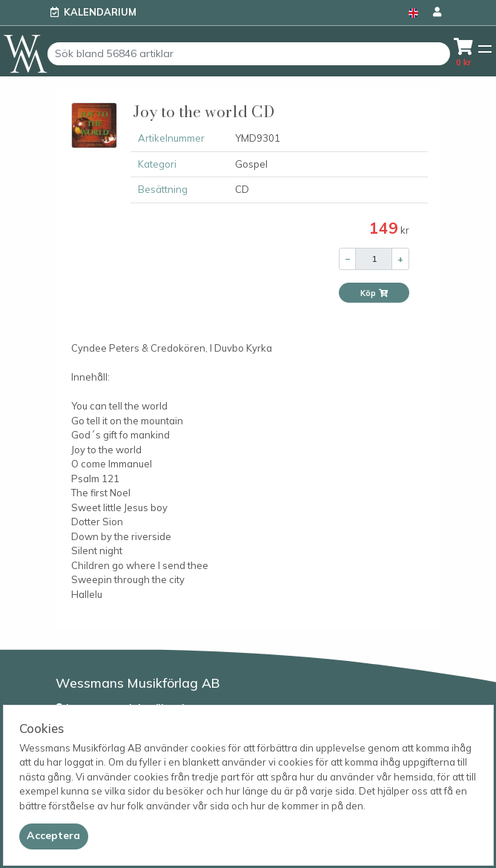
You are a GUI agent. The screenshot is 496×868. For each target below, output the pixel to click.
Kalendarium (100, 12)
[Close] (54, 836)
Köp (374, 293)
